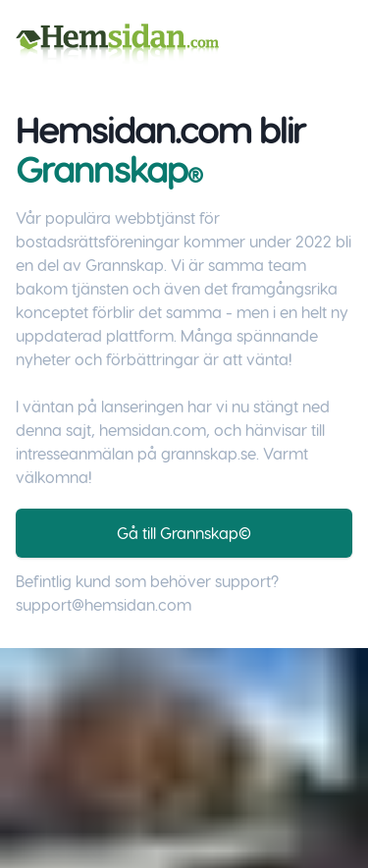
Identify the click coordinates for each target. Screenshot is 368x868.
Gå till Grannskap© (184, 533)
